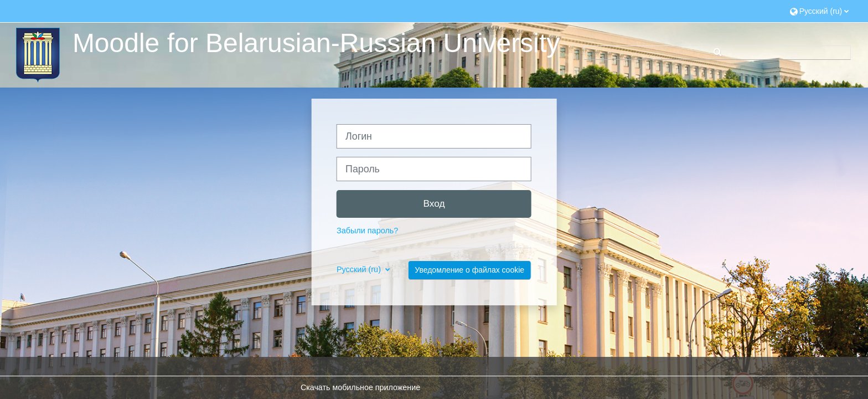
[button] (820, 11)
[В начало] (37, 54)
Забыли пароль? (367, 231)
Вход (434, 203)
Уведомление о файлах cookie (469, 270)
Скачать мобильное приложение (360, 387)
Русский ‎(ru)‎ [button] (360, 269)
